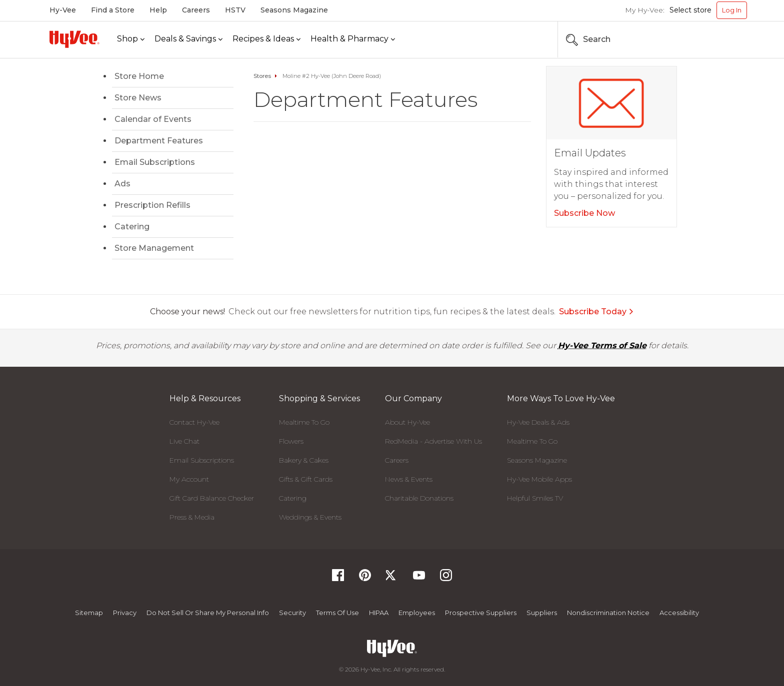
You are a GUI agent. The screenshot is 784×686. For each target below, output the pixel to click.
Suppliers (542, 613)
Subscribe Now (584, 213)
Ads (122, 184)
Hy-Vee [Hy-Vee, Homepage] (63, 10)
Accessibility (679, 613)
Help (158, 10)
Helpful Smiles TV (535, 498)
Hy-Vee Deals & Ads (538, 422)
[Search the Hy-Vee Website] (717, 39)
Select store (690, 10)
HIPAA (379, 613)
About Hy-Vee (407, 422)
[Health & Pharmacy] (353, 39)
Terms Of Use (337, 613)
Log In (732, 10)
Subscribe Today (596, 312)
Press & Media (192, 517)
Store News (138, 98)
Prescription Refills (152, 205)
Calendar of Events (153, 119)
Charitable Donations (419, 498)
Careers (196, 10)
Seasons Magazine (294, 10)
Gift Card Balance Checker (212, 498)
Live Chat (184, 441)
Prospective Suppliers (481, 613)
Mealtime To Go (304, 422)
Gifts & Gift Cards (306, 479)
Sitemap (89, 613)
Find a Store (113, 10)
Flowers (291, 441)
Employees (417, 613)
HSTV (235, 10)
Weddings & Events (310, 517)
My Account (189, 479)
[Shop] (131, 39)
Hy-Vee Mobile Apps (539, 479)
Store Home (139, 76)
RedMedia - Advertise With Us (433, 441)
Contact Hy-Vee (194, 422)
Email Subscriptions (155, 162)
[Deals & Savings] (188, 39)
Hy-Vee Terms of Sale (602, 345)
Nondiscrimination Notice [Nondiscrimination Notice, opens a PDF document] (608, 613)
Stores (262, 76)
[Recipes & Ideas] (266, 39)
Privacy (125, 613)
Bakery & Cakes (304, 460)
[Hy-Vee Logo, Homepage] (74, 39)
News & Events (409, 479)
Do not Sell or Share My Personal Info (208, 613)
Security (292, 613)
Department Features (159, 141)
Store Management (154, 248)
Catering (132, 227)
